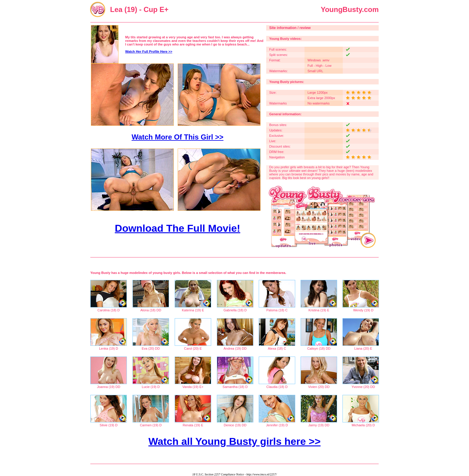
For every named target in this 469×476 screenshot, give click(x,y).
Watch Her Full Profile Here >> (149, 51)
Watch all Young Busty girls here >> (234, 441)
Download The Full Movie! (178, 228)
